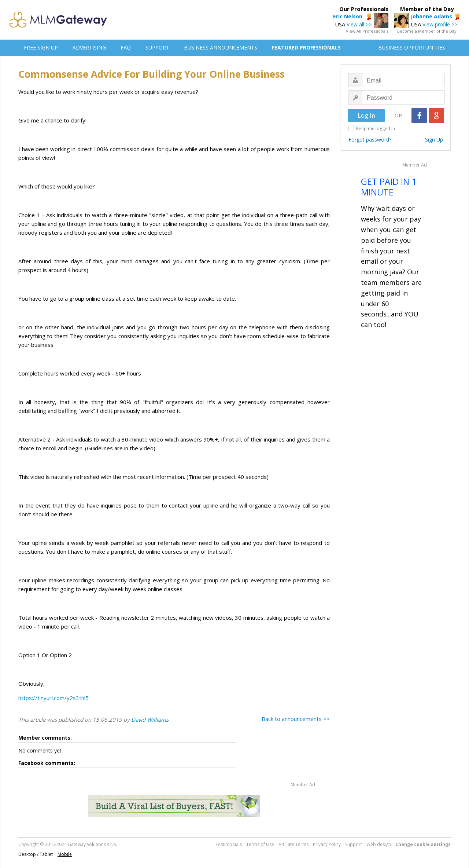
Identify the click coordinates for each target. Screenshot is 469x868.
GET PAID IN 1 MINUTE (389, 187)
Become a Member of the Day (427, 31)
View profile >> (440, 24)
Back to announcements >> (296, 719)
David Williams (150, 719)
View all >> (359, 24)
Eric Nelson (348, 16)
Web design (379, 844)
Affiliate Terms (293, 844)
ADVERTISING (89, 47)
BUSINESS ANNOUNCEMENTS (221, 47)
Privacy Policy (327, 844)
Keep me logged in (376, 129)
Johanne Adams (431, 16)
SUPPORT (157, 47)
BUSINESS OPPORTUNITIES (412, 47)
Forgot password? (370, 140)
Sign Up (434, 140)
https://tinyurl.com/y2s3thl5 (53, 698)
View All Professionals (367, 31)
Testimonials (229, 844)
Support (354, 844)
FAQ (126, 47)
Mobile (65, 854)
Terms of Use (260, 844)
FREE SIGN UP (41, 47)
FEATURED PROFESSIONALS (306, 47)
